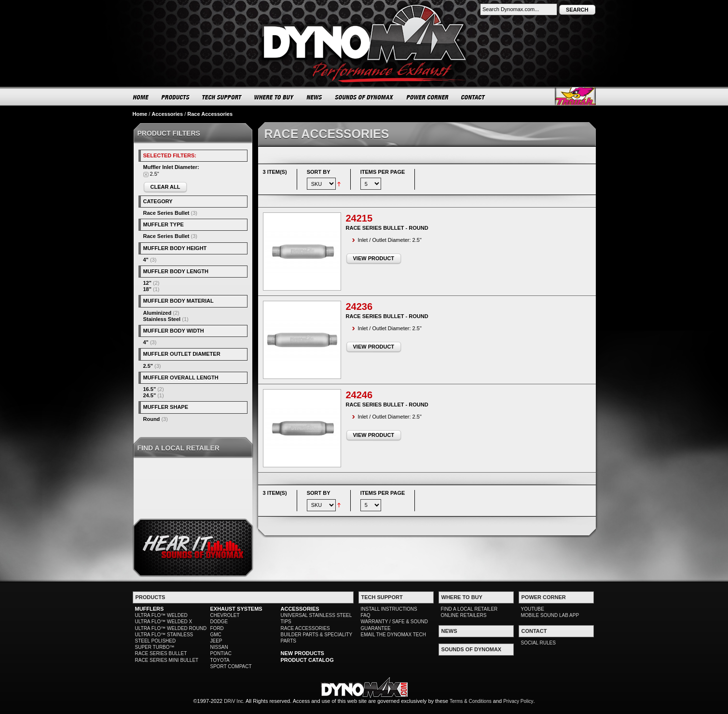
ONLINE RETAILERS (464, 615)
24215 (359, 218)
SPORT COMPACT (231, 666)
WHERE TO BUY (274, 97)
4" (146, 260)
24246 (359, 395)
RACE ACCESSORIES (305, 628)
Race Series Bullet (166, 213)
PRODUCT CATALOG (307, 660)
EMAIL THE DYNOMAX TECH (393, 635)
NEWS (315, 97)
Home (140, 114)
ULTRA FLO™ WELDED (161, 615)
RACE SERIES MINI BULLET (167, 660)
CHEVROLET (225, 615)
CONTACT (474, 97)
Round (152, 419)
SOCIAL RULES (538, 643)
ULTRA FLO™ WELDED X (164, 622)
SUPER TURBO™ (155, 647)
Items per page (383, 172)
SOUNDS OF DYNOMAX (364, 97)
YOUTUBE (533, 609)
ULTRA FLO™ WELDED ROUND (171, 628)
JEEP (216, 641)
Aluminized (158, 313)
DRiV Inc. (234, 701)
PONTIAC (221, 653)
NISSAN (219, 647)
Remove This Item (146, 175)
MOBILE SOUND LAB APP (550, 615)
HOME (141, 97)
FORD (217, 628)
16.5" (150, 389)
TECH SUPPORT (222, 97)
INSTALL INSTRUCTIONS (389, 609)
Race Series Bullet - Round (387, 228)
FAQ (366, 615)
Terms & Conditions (471, 701)
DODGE (219, 622)
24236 (359, 307)
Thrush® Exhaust (575, 96)
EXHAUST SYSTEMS (236, 609)
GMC (216, 635)
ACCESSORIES (300, 609)
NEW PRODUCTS (302, 653)
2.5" (148, 366)
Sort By (319, 172)
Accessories (167, 114)
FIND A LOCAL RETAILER (469, 609)
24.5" (150, 395)
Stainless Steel (162, 319)
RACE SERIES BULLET (161, 653)
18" (147, 289)
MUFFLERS (150, 609)
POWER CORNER (428, 97)
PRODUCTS (176, 97)
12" (147, 283)
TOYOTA (220, 660)
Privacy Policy (518, 701)
